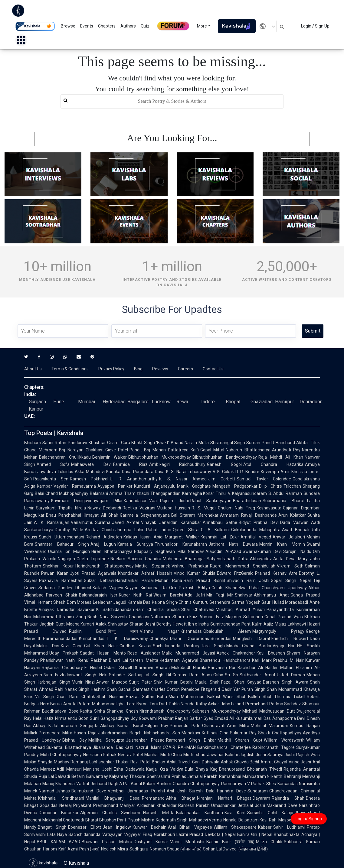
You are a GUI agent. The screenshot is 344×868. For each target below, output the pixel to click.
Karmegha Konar (198, 493)
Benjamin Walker (110, 457)
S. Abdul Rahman (285, 493)
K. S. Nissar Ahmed (183, 479)
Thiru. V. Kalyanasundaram (241, 493)
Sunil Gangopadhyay (110, 718)
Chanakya (159, 639)
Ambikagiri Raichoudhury (177, 464)
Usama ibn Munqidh (69, 551)
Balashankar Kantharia (200, 813)
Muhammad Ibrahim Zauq (60, 617)
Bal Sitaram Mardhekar (195, 515)
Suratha (103, 522)
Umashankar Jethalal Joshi (238, 805)
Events (87, 26)
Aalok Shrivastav (112, 624)
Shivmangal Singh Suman (235, 443)
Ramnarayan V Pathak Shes (249, 784)
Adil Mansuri (69, 769)
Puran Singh (253, 689)
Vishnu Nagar (159, 631)
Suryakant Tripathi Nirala (61, 508)
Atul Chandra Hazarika (273, 464)
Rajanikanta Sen (51, 479)
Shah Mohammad (284, 689)
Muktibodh (181, 668)
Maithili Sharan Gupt (240, 740)
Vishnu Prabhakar (190, 566)
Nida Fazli (54, 675)
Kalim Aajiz (263, 624)
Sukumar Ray (243, 733)
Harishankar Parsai (135, 580)
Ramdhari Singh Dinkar (191, 740)
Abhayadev (261, 559)
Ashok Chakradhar (236, 653)
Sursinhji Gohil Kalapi (270, 813)
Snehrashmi (158, 776)
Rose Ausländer (144, 653)
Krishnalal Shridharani (61, 798)
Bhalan (159, 762)
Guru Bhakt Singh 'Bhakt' (145, 443)
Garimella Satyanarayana (145, 515)
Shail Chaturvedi (198, 610)
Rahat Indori (159, 530)
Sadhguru (139, 849)
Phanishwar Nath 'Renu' (65, 660)
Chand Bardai (257, 646)
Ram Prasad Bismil (204, 580)
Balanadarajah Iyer (98, 595)
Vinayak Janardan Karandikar (171, 522)
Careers (185, 369)
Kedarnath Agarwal (179, 660)
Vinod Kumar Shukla (195, 573)
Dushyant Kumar (151, 842)
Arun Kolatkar (292, 515)
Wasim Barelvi (168, 595)
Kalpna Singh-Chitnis (172, 602)
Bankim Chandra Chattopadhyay (188, 784)
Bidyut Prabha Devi (259, 522)
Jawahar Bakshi (222, 755)
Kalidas (130, 537)
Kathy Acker (208, 704)
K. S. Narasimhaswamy (188, 472)
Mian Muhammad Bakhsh (195, 697)
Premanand (153, 798)
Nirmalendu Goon (72, 718)
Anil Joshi (177, 791)
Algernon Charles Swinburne (111, 813)
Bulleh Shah (260, 697)
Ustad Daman (291, 675)
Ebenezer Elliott (85, 827)
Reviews (160, 369)
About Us (33, 369)
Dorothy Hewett (172, 624)
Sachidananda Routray (176, 646)
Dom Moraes (79, 602)
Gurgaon (37, 402)
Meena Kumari (80, 624)
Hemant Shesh (51, 602)
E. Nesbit (93, 668)
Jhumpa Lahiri (130, 530)
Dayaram (261, 798)
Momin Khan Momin (282, 544)
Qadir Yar (231, 689)
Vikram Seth (290, 566)
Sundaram (258, 791)
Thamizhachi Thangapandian (152, 493)
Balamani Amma (106, 493)
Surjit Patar (141, 682)
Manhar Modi (157, 755)
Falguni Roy (157, 726)
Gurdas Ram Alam (192, 675)
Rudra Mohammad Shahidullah (243, 566)
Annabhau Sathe (220, 522)
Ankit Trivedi (179, 762)
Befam (78, 776)
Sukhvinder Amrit (257, 675)
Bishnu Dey (74, 740)
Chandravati (214, 726)
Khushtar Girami (104, 443)
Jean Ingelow (117, 827)
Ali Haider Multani (276, 668)
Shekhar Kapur (58, 566)
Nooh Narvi (98, 617)
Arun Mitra (238, 726)
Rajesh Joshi (174, 501)
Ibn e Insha (198, 624)
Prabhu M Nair (288, 660)
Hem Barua (51, 704)
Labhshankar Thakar (109, 762)
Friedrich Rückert (290, 639)
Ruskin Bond (88, 631)
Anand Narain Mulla (190, 443)
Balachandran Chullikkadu (65, 457)
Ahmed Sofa (53, 464)
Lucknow (161, 402)
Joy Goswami (144, 718)
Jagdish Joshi (253, 755)
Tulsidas (65, 472)
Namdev (196, 551)
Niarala (200, 668)
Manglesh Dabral (251, 639)
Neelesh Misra (115, 849)
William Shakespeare (235, 827)
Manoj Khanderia (59, 784)
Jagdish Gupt (52, 624)
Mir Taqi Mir (220, 595)
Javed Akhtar (126, 522)
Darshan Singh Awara (286, 682)
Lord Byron (137, 704)
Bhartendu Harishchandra (225, 660)
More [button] (202, 26)
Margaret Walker (182, 537)
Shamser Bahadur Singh (62, 544)
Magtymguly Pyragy (278, 631)
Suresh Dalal (202, 791)
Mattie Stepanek (153, 566)
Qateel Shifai (186, 530)
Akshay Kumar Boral (121, 726)
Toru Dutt (158, 704)
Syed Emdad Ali (219, 718)
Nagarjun (66, 559)
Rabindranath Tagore (274, 747)
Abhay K (42, 726)
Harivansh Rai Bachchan (232, 668)
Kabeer (265, 827)
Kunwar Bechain (149, 827)
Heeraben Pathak (100, 755)
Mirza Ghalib (269, 842)
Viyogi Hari (284, 646)
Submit (313, 331)
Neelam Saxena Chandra (136, 559)
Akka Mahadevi (90, 472)
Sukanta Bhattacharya (69, 747)
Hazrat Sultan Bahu (146, 697)
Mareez (48, 769)
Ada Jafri (195, 595)
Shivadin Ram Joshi (248, 580)
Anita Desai (285, 559)
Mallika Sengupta (106, 740)
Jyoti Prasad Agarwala (93, 573)
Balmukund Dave (89, 791)
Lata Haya (57, 834)
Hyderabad (114, 402)
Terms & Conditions (70, 369)
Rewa (182, 402)
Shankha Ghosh (122, 711)
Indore (208, 402)
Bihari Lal (118, 660)
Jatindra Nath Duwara (233, 544)
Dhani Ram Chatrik (75, 697)
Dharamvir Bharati (152, 668)
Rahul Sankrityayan (211, 501)
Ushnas (63, 791)
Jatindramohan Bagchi (120, 733)
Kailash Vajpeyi (108, 588)
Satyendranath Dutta (228, 559)
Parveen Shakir (62, 595)
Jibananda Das (108, 747)
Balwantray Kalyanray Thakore (116, 776)
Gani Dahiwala (206, 762)
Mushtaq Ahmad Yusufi (240, 610)
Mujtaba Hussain (173, 508)
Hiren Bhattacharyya (112, 551)
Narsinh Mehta (159, 813)
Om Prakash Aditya (190, 588)
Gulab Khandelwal (229, 588)
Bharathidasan (247, 501)
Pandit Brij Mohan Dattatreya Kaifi (164, 450)
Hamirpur (285, 402)
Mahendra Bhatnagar (184, 559)
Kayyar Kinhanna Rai (146, 588)
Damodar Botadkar (59, 813)
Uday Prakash (64, 653)
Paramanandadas (60, 639)
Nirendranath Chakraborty (165, 711)
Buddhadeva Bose (60, 711)
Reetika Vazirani (139, 508)
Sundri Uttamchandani (61, 537)
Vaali (154, 501)
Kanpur (36, 409)
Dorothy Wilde (69, 530)
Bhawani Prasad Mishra (107, 842)
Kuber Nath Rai (136, 595)
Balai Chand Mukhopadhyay (62, 493)
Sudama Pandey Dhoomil (65, 588)
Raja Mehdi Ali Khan (281, 457)
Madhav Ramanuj (71, 762)
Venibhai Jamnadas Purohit (136, 791)
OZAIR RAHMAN (179, 747)
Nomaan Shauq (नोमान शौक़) (176, 849)
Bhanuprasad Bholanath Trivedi (251, 769)
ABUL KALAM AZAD (58, 842)
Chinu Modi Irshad (188, 755)
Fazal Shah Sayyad (241, 682)
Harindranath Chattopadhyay (105, 566)
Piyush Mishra (141, 820)
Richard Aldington (104, 537)
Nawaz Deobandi (104, 508)
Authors (128, 26)
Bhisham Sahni (39, 443)
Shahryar (244, 595)
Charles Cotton (165, 689)
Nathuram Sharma (169, 617)
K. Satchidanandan (115, 610)
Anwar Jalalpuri (289, 537)
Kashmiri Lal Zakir (220, 537)
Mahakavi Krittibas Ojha (205, 733)
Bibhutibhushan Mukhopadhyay (160, 457)
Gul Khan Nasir (101, 646)
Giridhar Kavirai (135, 646)
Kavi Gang (72, 646)
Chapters (107, 26)
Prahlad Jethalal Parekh (195, 776)
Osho (218, 675)
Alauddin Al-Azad (223, 551)
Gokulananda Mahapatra (256, 530)
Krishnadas (191, 631)
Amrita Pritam (77, 704)
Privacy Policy (111, 369)
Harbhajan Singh (53, 682)
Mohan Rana (169, 580)
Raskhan (99, 660)
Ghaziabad (262, 402)
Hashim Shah (104, 689)
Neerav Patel (130, 755)
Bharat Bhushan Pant (106, 820)
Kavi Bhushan (271, 653)
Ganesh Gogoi (224, 464)
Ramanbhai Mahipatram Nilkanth (251, 776)
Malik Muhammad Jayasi (188, 653)
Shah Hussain (111, 697)
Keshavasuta (269, 508)
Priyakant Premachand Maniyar (104, 805)
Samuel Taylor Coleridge (264, 479)
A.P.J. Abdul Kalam (137, 784)
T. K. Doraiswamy (127, 639)
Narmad (46, 791)
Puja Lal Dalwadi (54, 776)
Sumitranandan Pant (230, 624)
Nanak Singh (77, 689)
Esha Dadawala (129, 769)
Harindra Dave (232, 791)
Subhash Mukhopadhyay (216, 711)
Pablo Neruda (182, 704)
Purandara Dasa (149, 472)
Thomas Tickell (290, 697)
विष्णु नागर (123, 631)
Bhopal (233, 402)
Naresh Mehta (144, 660)
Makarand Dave (282, 805)
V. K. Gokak (223, 472)
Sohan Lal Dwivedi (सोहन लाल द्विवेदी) (235, 849)
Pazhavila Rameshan (61, 580)
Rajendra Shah (288, 798)
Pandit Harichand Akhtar (285, 443)
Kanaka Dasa (119, 472)
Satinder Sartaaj (126, 675)
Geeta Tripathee (93, 559)
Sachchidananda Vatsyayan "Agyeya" (105, 834)
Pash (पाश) (89, 849)
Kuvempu (270, 472)
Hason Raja (85, 733)
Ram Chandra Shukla (158, 610)
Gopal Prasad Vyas (284, 617)
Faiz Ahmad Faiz (207, 617)
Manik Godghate (194, 486)
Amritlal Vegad (256, 537)
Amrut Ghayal (274, 762)
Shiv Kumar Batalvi (174, 682)
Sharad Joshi (142, 624)
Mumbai (87, 402)
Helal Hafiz (43, 718)
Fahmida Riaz (130, 464)
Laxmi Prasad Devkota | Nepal (206, 834)
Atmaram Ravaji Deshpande (248, 515)
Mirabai (233, 646)
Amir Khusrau (294, 472)
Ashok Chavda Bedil (240, 762)
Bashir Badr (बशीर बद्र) (230, 842)
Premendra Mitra (56, 733)
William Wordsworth (284, 740)
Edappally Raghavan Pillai (160, 551)
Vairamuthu (82, 522)
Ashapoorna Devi (289, 718)
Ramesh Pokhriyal (89, 479)
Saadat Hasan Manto (103, 653)
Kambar (44, 486)
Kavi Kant (235, 813)
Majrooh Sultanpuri (244, 617)
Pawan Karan (55, 573)
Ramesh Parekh (194, 805)
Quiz (145, 26)
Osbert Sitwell (118, 668)
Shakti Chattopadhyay (280, 733)
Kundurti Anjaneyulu (155, 486)
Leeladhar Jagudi (110, 602)
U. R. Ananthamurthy (134, 479)
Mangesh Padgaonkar (235, 486)
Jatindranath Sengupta (76, 726)
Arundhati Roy (286, 450)
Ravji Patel (141, 762)
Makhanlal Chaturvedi (63, 820)
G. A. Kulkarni (215, 530)
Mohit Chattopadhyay (61, 755)
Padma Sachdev (285, 704)
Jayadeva (47, 472)
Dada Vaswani (295, 522)
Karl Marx (262, 660)
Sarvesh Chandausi (130, 617)
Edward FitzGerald (235, 573)
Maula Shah (207, 682)
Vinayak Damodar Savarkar (67, 610)
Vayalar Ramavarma (75, 486)
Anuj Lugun (103, 544)
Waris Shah (235, 697)
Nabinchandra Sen (162, 733)
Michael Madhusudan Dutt (269, 711)
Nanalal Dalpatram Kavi (245, 820)
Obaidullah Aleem (227, 631)
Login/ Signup (309, 819)
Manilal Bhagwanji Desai (113, 798)
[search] (172, 101)
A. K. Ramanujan (52, 522)
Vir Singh (45, 697)
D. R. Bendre (247, 472)
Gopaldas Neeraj (56, 805)
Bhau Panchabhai (64, 515)
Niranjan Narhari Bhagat (224, 798)
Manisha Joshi (98, 769)
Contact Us (213, 369)
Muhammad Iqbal (109, 704)
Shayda (45, 762)
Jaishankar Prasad (145, 740)
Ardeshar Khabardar (157, 805)
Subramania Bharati (284, 501)
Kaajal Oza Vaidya (165, 769)
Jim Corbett (221, 479)
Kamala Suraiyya (135, 544)
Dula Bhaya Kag (201, 769)
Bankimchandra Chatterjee (224, 747)
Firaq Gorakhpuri (159, 834)
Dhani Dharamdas (190, 639)
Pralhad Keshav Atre (276, 573)
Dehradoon (311, 402)
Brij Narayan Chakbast (81, 450)
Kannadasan (136, 501)
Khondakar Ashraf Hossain (145, 573)
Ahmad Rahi (51, 689)
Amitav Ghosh (99, 530)
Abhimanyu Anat (271, 595)
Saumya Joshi (281, 755)
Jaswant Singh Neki (86, 675)
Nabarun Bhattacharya (248, 450)
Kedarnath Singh (172, 820)
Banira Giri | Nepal (255, 834)
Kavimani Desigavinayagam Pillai (87, 501)
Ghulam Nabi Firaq (237, 508)
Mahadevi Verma (205, 820)
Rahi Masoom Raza (288, 820)
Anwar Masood (112, 682)
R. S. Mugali (204, 508)
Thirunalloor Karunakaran (181, 544)
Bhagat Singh (52, 827)
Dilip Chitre (271, 486)
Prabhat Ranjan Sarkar (180, 718)
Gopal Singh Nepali (291, 580)
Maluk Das (48, 646)
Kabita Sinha (93, 711)
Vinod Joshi (300, 762)
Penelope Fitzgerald (201, 689)
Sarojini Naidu (297, 551)
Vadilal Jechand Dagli (97, 784)
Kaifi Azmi (68, 849)
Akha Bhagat (181, 798)
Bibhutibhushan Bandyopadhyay (224, 457)
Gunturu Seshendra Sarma (219, 602)
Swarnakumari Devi (262, 551)
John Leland (232, 704)
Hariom (50, 849)
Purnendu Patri (185, 726)
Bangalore (138, 402)
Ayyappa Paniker (115, 486)
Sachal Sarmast (134, 689)
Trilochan (292, 486)
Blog (138, 369)
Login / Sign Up (315, 26)
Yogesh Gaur (258, 602)
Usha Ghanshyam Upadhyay (278, 588)
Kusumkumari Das (253, 718)
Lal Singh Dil (157, 675)
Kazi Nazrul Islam (143, 747)
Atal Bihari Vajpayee (190, 827)
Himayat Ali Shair (100, 515)
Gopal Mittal (212, 450)
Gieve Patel (117, 450)
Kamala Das (139, 602)
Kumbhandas (92, 639)
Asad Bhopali (296, 530)
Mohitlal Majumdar (270, 726)
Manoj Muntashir (187, 842)
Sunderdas (221, 639)
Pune (59, 402)
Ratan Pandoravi (71, 443)
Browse (68, 26)
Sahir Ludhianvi (289, 827)
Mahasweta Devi (91, 464)
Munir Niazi (83, 682)
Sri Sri (231, 675)
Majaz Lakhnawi (290, 624)
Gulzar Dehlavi (99, 580)
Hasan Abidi (151, 537)
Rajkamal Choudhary (62, 668)
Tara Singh (213, 646)
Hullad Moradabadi (290, 602)
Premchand (257, 704)
